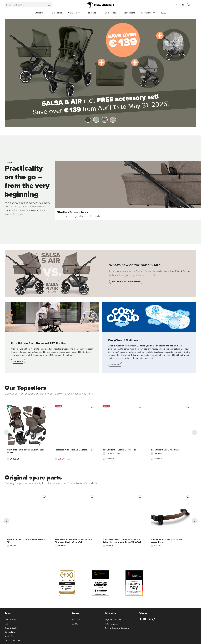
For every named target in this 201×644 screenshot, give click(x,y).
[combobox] (25, 5)
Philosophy (76, 620)
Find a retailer (10, 620)
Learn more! (18, 361)
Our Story (76, 624)
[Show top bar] (194, 5)
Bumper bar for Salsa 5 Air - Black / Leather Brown (167, 541)
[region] (100, 433)
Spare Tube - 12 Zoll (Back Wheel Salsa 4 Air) (26, 541)
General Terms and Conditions (117, 628)
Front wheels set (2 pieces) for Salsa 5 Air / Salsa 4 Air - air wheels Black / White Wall (123, 541)
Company (76, 613)
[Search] (49, 5)
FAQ (6, 624)
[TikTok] (154, 620)
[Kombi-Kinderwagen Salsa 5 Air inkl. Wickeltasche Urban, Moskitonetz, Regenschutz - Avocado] (100, 72)
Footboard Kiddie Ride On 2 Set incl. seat (74, 450)
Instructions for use (12, 640)
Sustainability (10, 632)
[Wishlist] (178, 5)
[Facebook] (141, 620)
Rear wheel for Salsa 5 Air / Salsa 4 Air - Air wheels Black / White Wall (73, 541)
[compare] (123, 459)
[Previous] (7, 433)
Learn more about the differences (126, 281)
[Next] (194, 433)
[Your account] (183, 5)
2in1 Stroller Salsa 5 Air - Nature (166, 450)
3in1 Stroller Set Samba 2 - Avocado (119, 450)
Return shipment (112, 624)
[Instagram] (149, 620)
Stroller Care (10, 636)
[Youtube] (145, 620)
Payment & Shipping (113, 620)
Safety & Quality (11, 628)
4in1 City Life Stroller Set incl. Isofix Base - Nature (26, 451)
